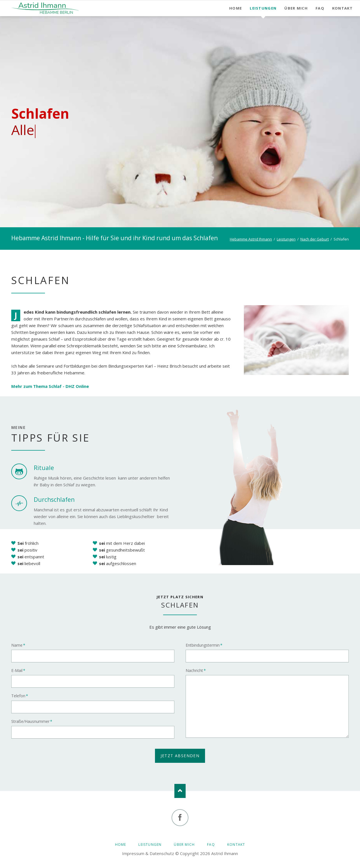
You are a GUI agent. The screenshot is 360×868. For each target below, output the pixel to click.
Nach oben (180, 791)
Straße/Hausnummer (32, 721)
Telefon (21, 696)
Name (21, 645)
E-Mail (21, 671)
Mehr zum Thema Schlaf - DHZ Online (50, 386)
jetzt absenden (180, 756)
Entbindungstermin (204, 645)
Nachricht (196, 671)
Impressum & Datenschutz (148, 853)
